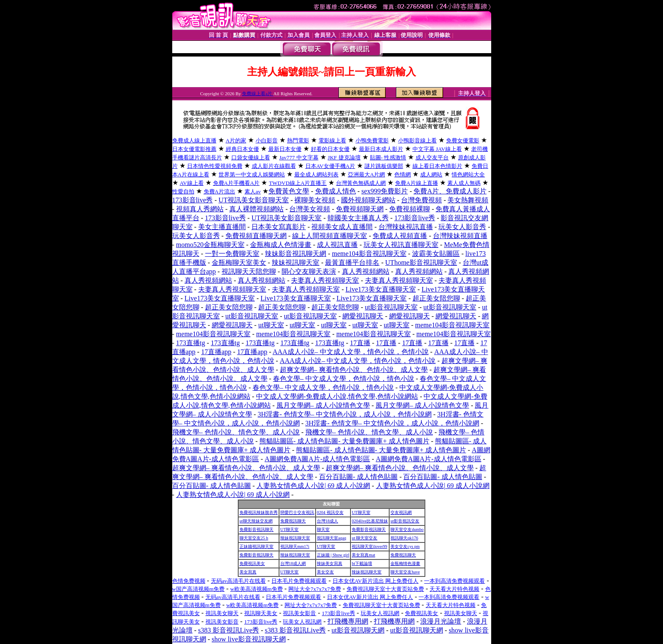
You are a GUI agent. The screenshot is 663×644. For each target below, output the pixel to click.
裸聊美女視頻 (315, 200)
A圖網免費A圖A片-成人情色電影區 (317, 459)
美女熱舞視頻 (468, 200)
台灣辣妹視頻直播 (460, 236)
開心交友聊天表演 (309, 271)
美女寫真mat (363, 555)
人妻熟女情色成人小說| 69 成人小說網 (313, 486)
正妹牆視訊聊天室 (256, 546)
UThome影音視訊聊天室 (421, 262)
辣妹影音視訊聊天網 (296, 254)
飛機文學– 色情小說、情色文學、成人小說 (236, 432)
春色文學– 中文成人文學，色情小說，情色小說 (344, 379)
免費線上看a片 (258, 94)
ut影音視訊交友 (405, 521)
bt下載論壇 (362, 563)
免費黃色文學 (289, 191)
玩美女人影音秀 (462, 227)
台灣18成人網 (293, 563)
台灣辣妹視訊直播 (406, 227)
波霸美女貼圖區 (436, 254)
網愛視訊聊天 (363, 316)
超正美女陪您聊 (436, 298)
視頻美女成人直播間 (342, 227)
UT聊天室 (361, 512)
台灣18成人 (327, 521)
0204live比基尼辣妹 (370, 521)
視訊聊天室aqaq (331, 538)
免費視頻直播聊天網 (256, 236)
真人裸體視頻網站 (256, 209)
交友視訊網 (401, 512)
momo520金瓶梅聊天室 (210, 245)
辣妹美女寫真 (330, 563)
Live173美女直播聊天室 (380, 289)
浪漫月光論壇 (441, 621)
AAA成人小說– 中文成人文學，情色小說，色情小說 (351, 352)
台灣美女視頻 (310, 209)
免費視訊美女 (252, 563)
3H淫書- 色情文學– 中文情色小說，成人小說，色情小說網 (345, 414)
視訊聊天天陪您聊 (249, 271)
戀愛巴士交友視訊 (297, 512)
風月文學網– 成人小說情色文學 (323, 405)
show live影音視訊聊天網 (249, 639)
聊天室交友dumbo (407, 529)
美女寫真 (248, 572)
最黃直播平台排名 (352, 262)
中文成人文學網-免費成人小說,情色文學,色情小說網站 (337, 396)
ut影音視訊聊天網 (358, 630)
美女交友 (325, 572)
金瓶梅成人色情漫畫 (281, 245)
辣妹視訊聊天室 (296, 262)
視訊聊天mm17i (295, 546)
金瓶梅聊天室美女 (239, 262)
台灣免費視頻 (421, 200)
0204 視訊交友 (330, 512)
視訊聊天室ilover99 (369, 546)
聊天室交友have (405, 572)
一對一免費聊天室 (232, 254)
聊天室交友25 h (254, 538)
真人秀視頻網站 (366, 271)
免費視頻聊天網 (360, 209)
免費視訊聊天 (293, 521)
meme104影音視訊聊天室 (369, 254)
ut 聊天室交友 (364, 538)
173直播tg (191, 343)
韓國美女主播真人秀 (358, 218)
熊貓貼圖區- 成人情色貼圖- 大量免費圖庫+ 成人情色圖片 (344, 441)
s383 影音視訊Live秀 (229, 630)
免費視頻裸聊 (410, 209)
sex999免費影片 (385, 191)
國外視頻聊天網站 (368, 200)
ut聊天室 (271, 325)
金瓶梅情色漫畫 (405, 563)
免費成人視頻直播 (400, 236)
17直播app (216, 352)
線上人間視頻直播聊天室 (330, 236)
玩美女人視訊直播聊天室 (401, 245)
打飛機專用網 (348, 621)
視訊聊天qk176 (404, 538)
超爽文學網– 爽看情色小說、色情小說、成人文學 (354, 370)
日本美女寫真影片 (279, 227)
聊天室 (323, 529)
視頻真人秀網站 (200, 209)
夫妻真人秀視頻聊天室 (325, 280)
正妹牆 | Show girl (333, 555)
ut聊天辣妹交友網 (256, 521)
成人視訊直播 (337, 245)
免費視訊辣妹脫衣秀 (259, 512)
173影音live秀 (193, 200)
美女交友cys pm (405, 546)
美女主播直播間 (222, 227)
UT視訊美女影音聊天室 (254, 200)
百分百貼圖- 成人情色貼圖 (358, 477)
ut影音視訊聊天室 (391, 307)
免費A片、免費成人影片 (450, 191)
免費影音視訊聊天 (256, 529)
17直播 (360, 343)
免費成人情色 (336, 191)
